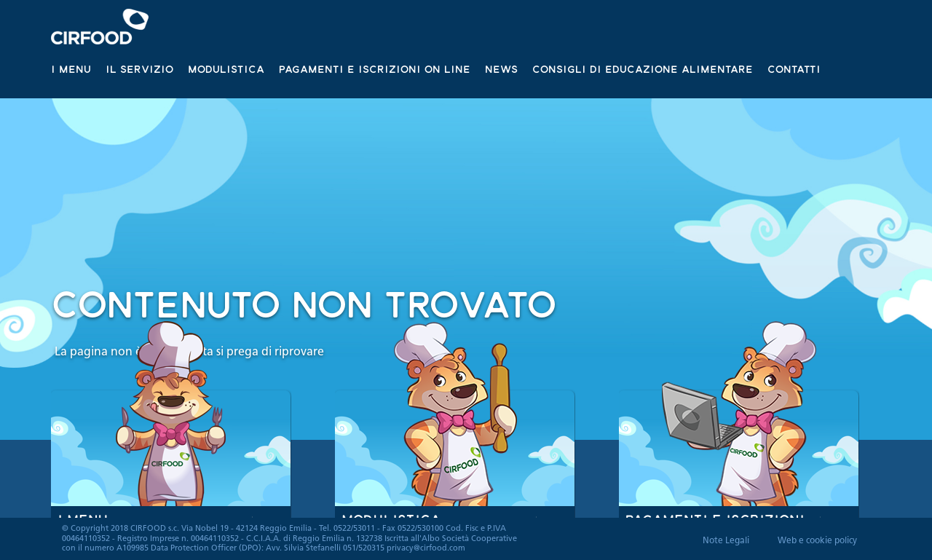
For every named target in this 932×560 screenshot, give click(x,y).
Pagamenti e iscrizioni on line (375, 69)
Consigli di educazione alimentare (643, 69)
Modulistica (226, 69)
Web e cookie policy (817, 541)
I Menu (71, 69)
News (501, 69)
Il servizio (139, 69)
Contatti (794, 69)
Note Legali (726, 541)
